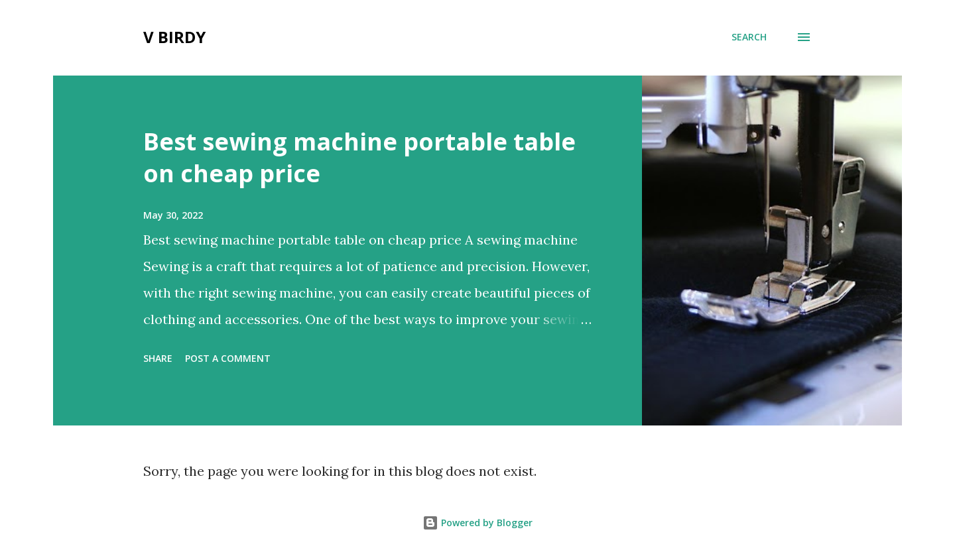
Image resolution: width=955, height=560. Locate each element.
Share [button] (158, 358)
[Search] (749, 37)
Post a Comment (228, 358)
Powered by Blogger (477, 523)
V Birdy (174, 37)
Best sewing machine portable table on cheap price (359, 157)
